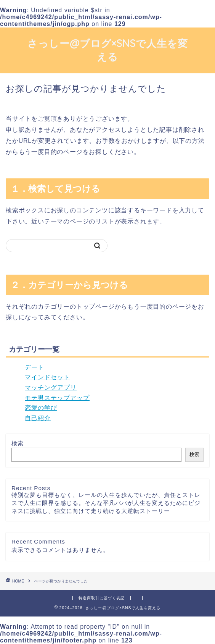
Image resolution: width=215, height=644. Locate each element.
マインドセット (47, 377)
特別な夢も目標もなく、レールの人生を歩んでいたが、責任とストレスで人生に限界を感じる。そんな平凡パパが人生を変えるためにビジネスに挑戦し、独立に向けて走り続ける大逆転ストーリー (106, 503)
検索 (18, 443)
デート (34, 367)
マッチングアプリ (51, 388)
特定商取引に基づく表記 (102, 598)
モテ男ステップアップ (57, 398)
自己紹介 (38, 418)
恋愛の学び (41, 408)
